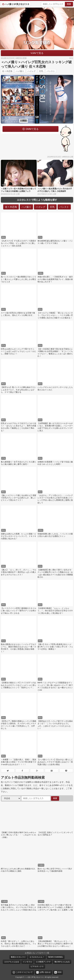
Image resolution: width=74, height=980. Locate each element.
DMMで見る (32, 129)
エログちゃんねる (12, 962)
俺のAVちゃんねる (62, 962)
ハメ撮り (20, 71)
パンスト (51, 71)
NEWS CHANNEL (56, 957)
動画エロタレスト (18, 957)
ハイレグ (32, 71)
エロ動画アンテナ (43, 962)
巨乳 (41, 71)
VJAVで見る (37, 53)
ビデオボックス (37, 966)
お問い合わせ (45, 972)
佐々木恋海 (7, 71)
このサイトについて (24, 972)
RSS (60, 972)
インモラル (27, 962)
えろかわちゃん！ (37, 957)
